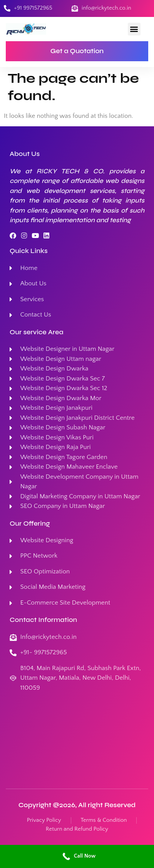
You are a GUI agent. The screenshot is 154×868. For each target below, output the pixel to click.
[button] (134, 29)
